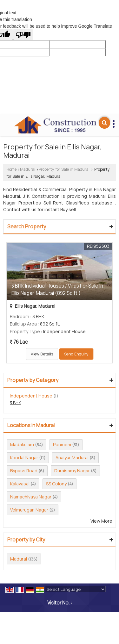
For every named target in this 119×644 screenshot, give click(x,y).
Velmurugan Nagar (29, 510)
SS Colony (56, 484)
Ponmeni (62, 444)
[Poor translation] (23, 35)
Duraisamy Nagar (72, 471)
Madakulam (22, 444)
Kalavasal (20, 484)
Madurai (28, 169)
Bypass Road (24, 471)
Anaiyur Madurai (72, 458)
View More (101, 521)
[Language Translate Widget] (75, 589)
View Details (42, 354)
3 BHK (15, 403)
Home (11, 169)
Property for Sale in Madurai (64, 169)
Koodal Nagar (24, 458)
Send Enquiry (76, 354)
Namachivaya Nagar (31, 497)
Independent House (31, 396)
